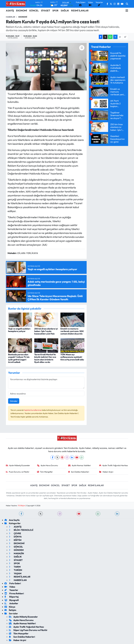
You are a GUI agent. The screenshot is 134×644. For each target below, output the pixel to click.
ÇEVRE (15, 533)
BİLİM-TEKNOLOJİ (21, 530)
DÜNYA (15, 537)
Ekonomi (23, 17)
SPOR (55, 11)
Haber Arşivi (106, 472)
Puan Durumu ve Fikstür (18, 472)
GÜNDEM (16, 550)
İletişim (10, 610)
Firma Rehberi (14, 593)
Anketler (11, 603)
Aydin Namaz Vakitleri (79, 465)
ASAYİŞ (10, 11)
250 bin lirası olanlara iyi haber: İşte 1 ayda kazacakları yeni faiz (46, 331)
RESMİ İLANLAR (80, 11)
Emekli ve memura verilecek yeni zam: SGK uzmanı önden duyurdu (72, 331)
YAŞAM (15, 573)
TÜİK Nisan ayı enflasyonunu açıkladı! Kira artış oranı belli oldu (72, 357)
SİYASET (46, 11)
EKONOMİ (22, 11)
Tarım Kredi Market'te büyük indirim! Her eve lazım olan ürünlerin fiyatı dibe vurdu (45, 358)
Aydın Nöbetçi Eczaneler (18, 465)
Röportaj (12, 597)
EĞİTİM (15, 540)
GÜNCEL (34, 11)
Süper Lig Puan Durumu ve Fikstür (28, 630)
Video (10, 587)
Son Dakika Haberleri (79, 472)
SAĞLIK (65, 11)
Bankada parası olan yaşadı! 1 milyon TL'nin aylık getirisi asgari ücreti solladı (19, 358)
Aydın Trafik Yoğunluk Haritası (113, 465)
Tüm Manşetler (45, 472)
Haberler (11, 17)
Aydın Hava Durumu (48, 465)
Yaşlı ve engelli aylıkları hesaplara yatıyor (19, 330)
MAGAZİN (16, 553)
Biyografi (12, 600)
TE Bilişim (21, 506)
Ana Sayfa (12, 520)
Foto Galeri (13, 583)
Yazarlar (11, 590)
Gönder (14, 401)
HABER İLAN (18, 580)
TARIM (15, 567)
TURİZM (16, 570)
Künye (10, 607)
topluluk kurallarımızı (33, 410)
